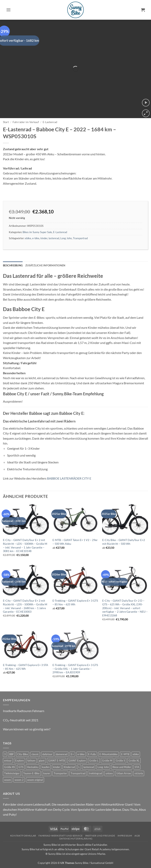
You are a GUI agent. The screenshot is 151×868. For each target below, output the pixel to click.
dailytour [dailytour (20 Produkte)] (47, 754)
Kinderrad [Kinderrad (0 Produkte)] (69, 767)
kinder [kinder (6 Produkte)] (57, 767)
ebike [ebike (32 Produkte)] (136, 754)
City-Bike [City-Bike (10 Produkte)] (23, 754)
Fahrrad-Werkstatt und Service (61, 836)
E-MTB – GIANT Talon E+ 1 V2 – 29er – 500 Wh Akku (75, 542)
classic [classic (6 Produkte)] (35, 754)
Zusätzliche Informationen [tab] (45, 265)
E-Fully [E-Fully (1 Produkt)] (92, 754)
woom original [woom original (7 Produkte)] (35, 780)
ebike (28, 238)
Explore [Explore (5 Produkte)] (19, 761)
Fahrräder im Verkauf (26, 122)
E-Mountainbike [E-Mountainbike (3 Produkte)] (109, 754)
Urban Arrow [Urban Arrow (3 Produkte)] (124, 773)
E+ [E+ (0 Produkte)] (72, 754)
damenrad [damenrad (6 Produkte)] (62, 754)
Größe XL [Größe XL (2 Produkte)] (134, 761)
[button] (8, 10)
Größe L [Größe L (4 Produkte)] (94, 761)
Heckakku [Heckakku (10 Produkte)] (33, 767)
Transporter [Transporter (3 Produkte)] (60, 773)
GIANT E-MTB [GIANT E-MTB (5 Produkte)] (57, 761)
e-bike (36, 238)
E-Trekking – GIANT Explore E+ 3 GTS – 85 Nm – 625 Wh (75, 602)
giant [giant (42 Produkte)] (42, 761)
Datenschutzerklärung (76, 839)
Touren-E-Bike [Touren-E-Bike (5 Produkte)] (31, 773)
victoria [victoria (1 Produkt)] (139, 773)
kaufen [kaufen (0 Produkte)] (46, 767)
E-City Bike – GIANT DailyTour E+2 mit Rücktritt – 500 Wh (124, 542)
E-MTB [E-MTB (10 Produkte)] (125, 754)
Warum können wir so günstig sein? (27, 729)
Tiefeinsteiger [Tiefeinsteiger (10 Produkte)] (12, 773)
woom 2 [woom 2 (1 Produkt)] (19, 780)
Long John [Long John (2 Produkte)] (103, 767)
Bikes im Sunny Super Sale (37, 232)
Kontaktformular (23, 836)
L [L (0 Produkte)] (79, 767)
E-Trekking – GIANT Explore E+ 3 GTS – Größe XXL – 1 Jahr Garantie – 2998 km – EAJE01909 (75, 669)
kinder (44, 238)
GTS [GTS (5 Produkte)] (21, 767)
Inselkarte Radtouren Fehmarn (24, 711)
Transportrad (80, 238)
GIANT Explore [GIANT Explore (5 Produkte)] (77, 761)
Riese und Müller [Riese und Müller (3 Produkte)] (122, 767)
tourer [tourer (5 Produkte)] (47, 773)
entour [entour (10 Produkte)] (8, 761)
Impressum (125, 836)
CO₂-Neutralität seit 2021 (21, 720)
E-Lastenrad (50, 122)
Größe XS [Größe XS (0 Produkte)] (10, 767)
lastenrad (54, 238)
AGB (137, 836)
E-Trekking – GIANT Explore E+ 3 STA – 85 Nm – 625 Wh (26, 667)
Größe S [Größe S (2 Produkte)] (120, 761)
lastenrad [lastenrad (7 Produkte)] (89, 767)
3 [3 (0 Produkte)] (5, 754)
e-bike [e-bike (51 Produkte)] (81, 754)
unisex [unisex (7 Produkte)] (109, 773)
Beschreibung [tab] (13, 265)
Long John (66, 238)
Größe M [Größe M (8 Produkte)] (107, 761)
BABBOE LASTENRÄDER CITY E (69, 478)
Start (6, 122)
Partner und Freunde (100, 836)
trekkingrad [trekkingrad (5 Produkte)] (95, 773)
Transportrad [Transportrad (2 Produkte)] (78, 773)
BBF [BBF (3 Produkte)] (12, 754)
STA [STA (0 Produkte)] (137, 767)
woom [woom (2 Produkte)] (8, 780)
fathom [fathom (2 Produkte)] (31, 761)
